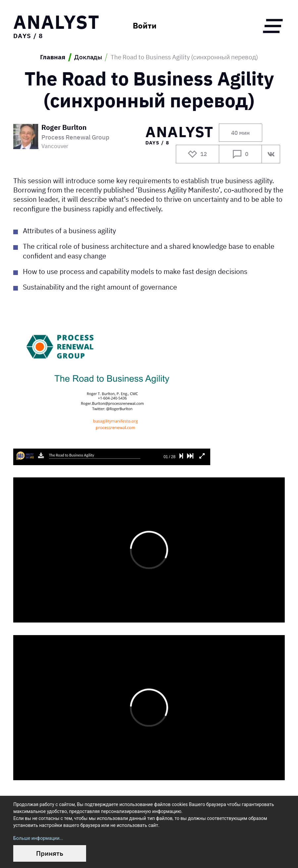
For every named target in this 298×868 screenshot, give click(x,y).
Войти (145, 26)
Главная (53, 57)
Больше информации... (38, 838)
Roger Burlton (64, 128)
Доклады (88, 57)
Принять (50, 853)
